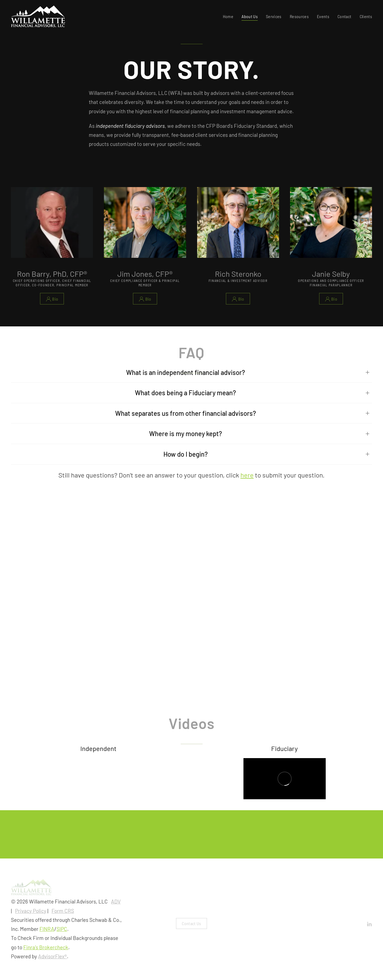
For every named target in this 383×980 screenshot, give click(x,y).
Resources (299, 16)
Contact (344, 16)
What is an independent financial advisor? (186, 372)
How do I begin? (186, 454)
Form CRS (63, 911)
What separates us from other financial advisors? (186, 413)
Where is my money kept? (186, 433)
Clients (366, 16)
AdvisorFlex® (53, 956)
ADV (116, 901)
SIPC (62, 929)
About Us (250, 16)
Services (274, 16)
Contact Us (192, 923)
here (247, 475)
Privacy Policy (31, 911)
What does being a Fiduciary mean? (185, 393)
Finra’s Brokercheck (46, 947)
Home (228, 16)
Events (323, 16)
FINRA (47, 929)
